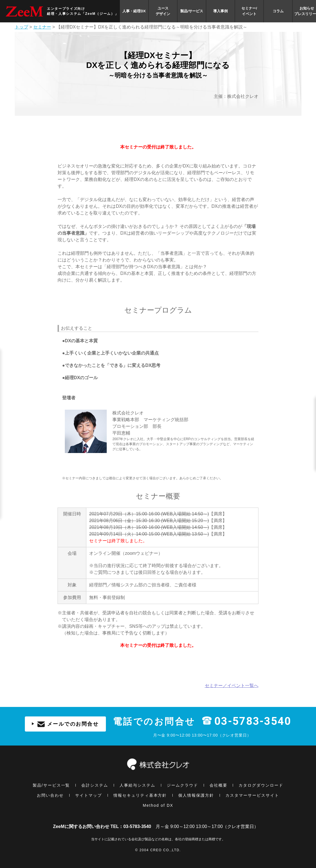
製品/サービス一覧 (51, 785)
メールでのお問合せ (65, 724)
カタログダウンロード (261, 785)
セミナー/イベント (249, 11)
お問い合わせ (50, 795)
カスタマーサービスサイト (252, 795)
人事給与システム (137, 785)
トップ (22, 27)
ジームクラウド (182, 785)
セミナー (42, 27)
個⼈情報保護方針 (196, 795)
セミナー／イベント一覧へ (232, 686)
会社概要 (218, 785)
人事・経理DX (134, 11)
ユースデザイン (163, 11)
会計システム (95, 785)
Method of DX (158, 805)
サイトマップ (89, 795)
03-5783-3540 (253, 721)
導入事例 (220, 11)
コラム (278, 11)
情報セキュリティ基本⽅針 (140, 795)
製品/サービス (192, 11)
